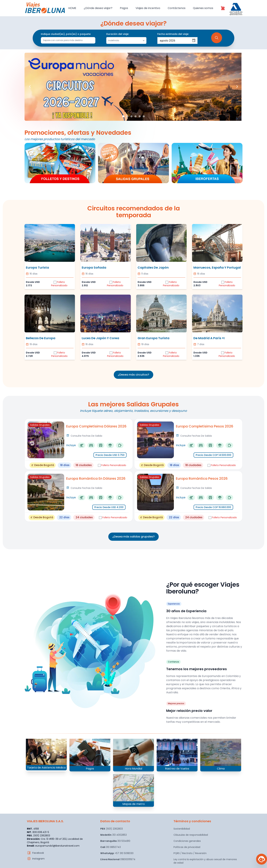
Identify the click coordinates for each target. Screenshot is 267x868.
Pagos (124, 8)
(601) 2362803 (112, 829)
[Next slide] (237, 87)
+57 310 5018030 (117, 853)
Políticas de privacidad (187, 847)
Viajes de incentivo (148, 8)
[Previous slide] (30, 87)
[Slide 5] (140, 116)
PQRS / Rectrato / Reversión (190, 853)
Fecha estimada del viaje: (173, 34)
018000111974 (118, 859)
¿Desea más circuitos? (133, 375)
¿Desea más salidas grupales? (133, 537)
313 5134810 (115, 841)
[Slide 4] (136, 116)
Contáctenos (177, 8)
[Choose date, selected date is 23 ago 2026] (194, 40)
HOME (72, 8)
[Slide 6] (144, 116)
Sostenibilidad (182, 829)
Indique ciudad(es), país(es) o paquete (66, 34)
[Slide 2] (127, 116)
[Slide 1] (123, 116)
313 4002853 (113, 835)
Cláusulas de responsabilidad (191, 835)
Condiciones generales (187, 841)
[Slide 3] (131, 116)
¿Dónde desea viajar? (98, 8)
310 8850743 (111, 847)
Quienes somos (203, 8)
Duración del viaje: (118, 34)
